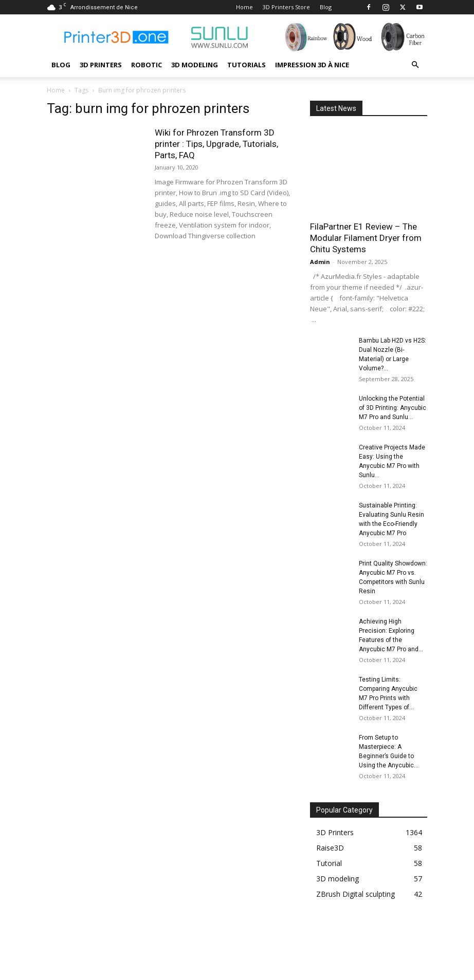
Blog (326, 7)
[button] (415, 65)
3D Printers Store (286, 7)
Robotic (147, 65)
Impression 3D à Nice (312, 65)
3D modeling (195, 65)
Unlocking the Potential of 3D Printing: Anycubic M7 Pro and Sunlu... (393, 408)
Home (244, 7)
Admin (320, 262)
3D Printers (101, 65)
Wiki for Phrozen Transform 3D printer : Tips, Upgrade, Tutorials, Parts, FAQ (216, 144)
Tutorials (247, 65)
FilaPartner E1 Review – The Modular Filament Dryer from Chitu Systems (366, 238)
